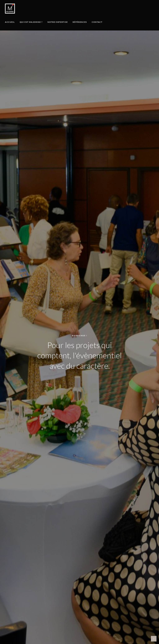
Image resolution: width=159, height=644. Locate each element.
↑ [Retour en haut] (154, 639)
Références (80, 22)
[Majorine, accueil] (10, 9)
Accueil (10, 22)
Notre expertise (58, 22)
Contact (97, 22)
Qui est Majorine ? (31, 22)
